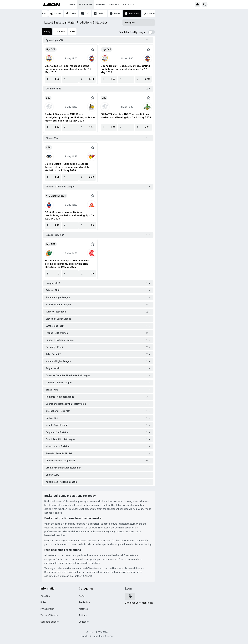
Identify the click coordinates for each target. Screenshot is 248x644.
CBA (48, 147)
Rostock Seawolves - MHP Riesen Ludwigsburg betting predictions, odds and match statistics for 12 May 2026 (70, 117)
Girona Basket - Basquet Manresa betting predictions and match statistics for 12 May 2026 (125, 69)
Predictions (85, 5)
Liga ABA (51, 244)
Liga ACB (51, 49)
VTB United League (56, 196)
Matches (101, 5)
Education (128, 5)
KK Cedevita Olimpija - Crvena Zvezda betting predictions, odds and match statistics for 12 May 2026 (67, 264)
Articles (114, 5)
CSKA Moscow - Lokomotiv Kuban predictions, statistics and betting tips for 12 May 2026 (70, 215)
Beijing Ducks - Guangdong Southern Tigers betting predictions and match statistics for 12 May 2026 (67, 167)
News (72, 5)
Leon (128, 588)
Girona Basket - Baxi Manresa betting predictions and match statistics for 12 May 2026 (68, 69)
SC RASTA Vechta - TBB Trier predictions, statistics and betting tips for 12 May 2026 (126, 116)
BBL (48, 98)
